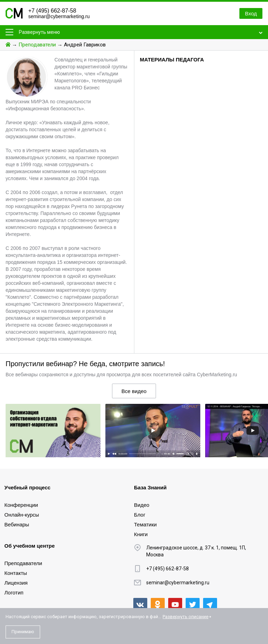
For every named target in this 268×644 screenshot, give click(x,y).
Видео (142, 505)
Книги (141, 534)
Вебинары (17, 524)
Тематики (145, 524)
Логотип (14, 593)
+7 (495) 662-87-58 (52, 11)
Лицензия (16, 583)
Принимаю (23, 632)
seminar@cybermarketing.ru (59, 16)
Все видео (134, 391)
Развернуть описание (185, 617)
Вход (251, 13)
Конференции (21, 505)
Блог (140, 515)
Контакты (16, 573)
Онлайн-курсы (22, 515)
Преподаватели (37, 45)
